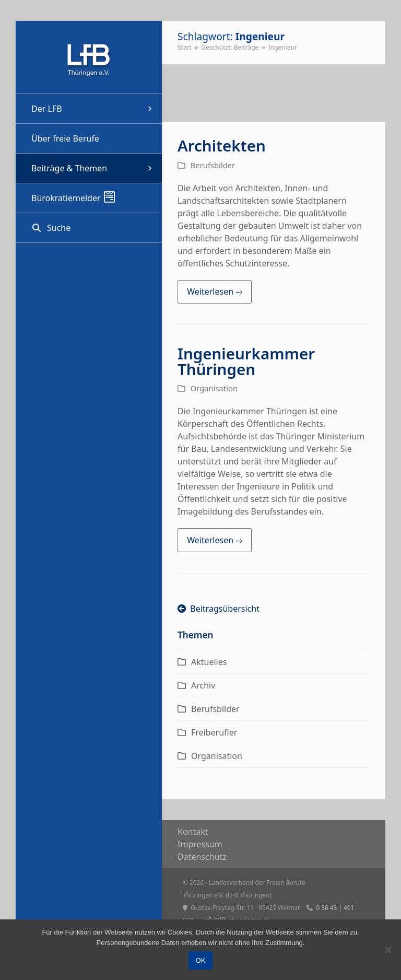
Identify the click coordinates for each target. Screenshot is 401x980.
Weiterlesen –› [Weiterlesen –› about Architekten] (215, 291)
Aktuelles (209, 662)
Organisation (214, 388)
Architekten (222, 145)
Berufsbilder (213, 165)
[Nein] (388, 950)
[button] (89, 228)
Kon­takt (193, 832)
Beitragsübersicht (219, 609)
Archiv (203, 685)
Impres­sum (200, 844)
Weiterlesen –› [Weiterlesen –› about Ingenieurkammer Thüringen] (215, 540)
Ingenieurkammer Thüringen (246, 361)
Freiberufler (214, 732)
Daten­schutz (202, 857)
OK (201, 960)
